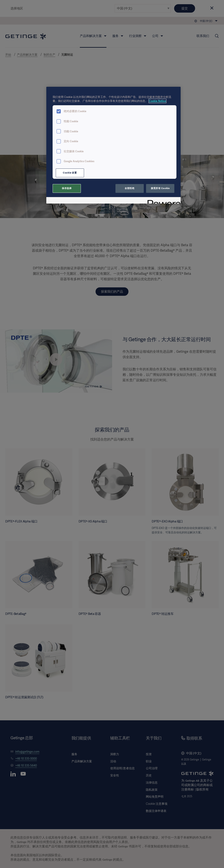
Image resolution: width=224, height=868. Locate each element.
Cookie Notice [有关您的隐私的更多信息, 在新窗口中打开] (157, 101)
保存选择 (67, 188)
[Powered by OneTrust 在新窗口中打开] (163, 201)
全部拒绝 (129, 188)
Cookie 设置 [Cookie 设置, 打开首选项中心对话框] (70, 173)
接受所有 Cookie (160, 188)
